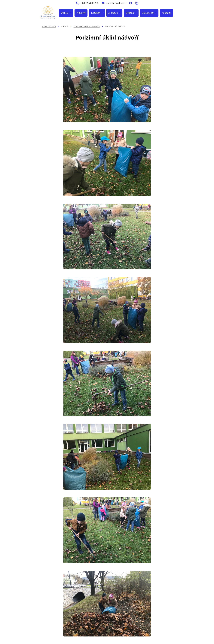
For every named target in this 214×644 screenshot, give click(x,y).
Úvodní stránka (49, 26)
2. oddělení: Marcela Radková (87, 26)
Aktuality (81, 13)
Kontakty (166, 13)
